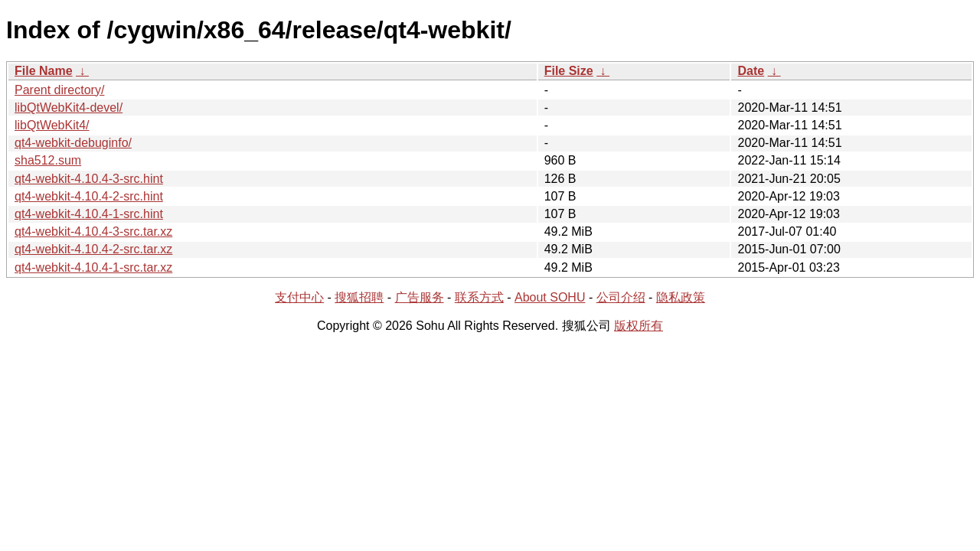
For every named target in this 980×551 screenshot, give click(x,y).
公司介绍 (621, 297)
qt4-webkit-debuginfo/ (73, 143)
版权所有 (639, 326)
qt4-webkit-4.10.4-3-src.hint (89, 179)
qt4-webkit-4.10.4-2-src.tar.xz (93, 249)
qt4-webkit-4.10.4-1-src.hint (89, 214)
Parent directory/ (59, 90)
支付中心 (299, 297)
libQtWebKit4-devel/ (69, 108)
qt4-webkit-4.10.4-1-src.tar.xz (93, 267)
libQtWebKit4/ (52, 125)
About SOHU (550, 297)
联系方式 (479, 297)
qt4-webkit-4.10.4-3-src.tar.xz (93, 231)
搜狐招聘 (359, 297)
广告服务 (420, 297)
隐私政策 (681, 297)
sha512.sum (48, 160)
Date (751, 71)
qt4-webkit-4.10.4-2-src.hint (89, 196)
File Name (44, 71)
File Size (569, 71)
